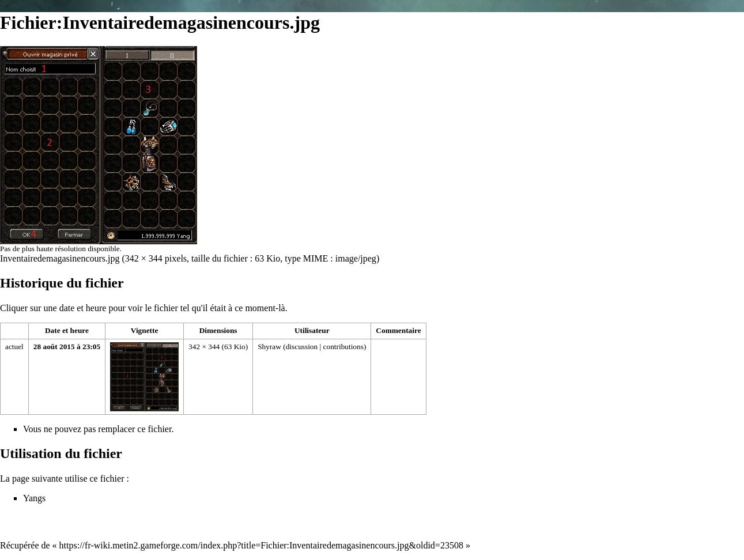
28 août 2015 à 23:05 (67, 347)
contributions (343, 347)
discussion (302, 347)
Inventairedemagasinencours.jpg (60, 258)
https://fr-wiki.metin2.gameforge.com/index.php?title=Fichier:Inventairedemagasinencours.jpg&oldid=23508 (261, 545)
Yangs (34, 498)
